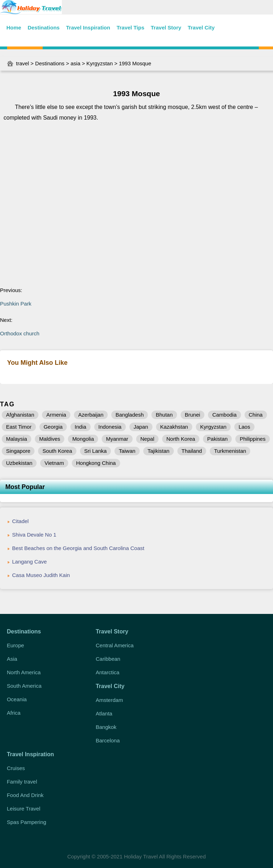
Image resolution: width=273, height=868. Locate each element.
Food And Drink (25, 795)
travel (23, 63)
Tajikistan (159, 451)
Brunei (192, 415)
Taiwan (127, 451)
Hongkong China (96, 463)
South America (24, 686)
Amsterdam (109, 700)
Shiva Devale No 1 (34, 535)
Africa (14, 713)
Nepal (147, 439)
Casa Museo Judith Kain (41, 575)
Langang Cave (30, 562)
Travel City (201, 28)
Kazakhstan (174, 427)
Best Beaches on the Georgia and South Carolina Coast (78, 548)
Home (14, 28)
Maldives (50, 439)
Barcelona (108, 740)
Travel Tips (130, 28)
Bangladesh (130, 415)
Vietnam (54, 463)
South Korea (57, 451)
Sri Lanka (95, 451)
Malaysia (17, 439)
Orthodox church (20, 333)
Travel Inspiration (88, 28)
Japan (141, 427)
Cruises (16, 768)
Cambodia (224, 415)
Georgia (53, 427)
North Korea (181, 439)
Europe (15, 645)
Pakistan (218, 439)
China (256, 415)
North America (24, 672)
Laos (244, 427)
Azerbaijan (91, 415)
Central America (115, 645)
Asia (12, 659)
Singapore (18, 451)
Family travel (22, 782)
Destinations (44, 28)
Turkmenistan (230, 451)
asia (75, 63)
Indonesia (110, 427)
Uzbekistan (19, 463)
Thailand (192, 451)
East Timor (19, 427)
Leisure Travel (23, 809)
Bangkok (106, 727)
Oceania (17, 699)
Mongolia (83, 439)
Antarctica (108, 672)
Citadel (20, 521)
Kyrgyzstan (100, 63)
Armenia (56, 415)
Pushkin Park (16, 304)
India (81, 427)
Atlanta (104, 713)
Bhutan (164, 415)
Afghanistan (20, 415)
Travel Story (166, 28)
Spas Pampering (26, 822)
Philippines (253, 439)
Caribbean (108, 659)
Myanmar (117, 439)
